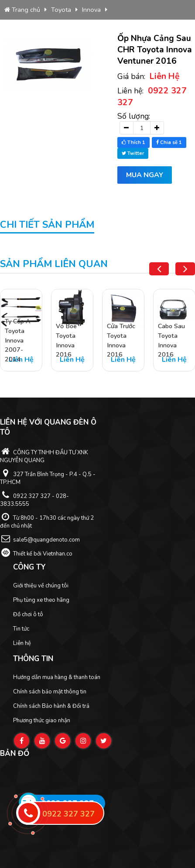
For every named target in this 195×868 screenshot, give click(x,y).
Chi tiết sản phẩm (47, 225)
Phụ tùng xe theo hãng (41, 600)
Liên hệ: (152, 96)
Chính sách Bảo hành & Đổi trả (51, 706)
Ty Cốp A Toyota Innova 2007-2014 (18, 341)
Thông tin (33, 659)
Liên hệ (22, 643)
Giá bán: (149, 76)
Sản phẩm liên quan (54, 264)
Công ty (29, 567)
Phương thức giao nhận (42, 720)
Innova (91, 10)
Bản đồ (15, 753)
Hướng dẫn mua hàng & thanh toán (57, 677)
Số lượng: (134, 116)
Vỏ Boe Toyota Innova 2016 (66, 341)
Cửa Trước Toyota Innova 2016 (121, 341)
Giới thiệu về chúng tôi (41, 586)
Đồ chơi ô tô (28, 614)
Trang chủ (22, 10)
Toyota (61, 10)
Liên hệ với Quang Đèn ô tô (48, 427)
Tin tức (21, 629)
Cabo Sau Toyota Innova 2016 (171, 341)
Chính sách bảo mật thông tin (50, 692)
